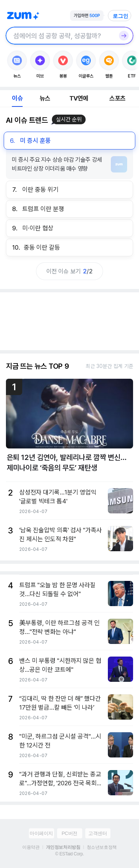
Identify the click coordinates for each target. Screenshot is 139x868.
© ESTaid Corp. (69, 854)
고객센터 (97, 833)
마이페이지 (41, 833)
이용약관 (31, 847)
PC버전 (69, 833)
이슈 (17, 98)
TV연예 (79, 98)
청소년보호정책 (102, 847)
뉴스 (45, 98)
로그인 (120, 16)
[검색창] (60, 36)
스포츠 (117, 98)
